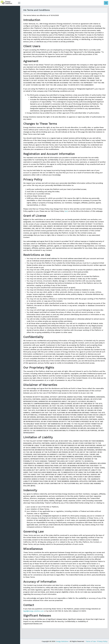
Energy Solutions (62, 641)
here (67, 216)
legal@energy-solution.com (35, 618)
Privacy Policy (102, 641)
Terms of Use (91, 641)
